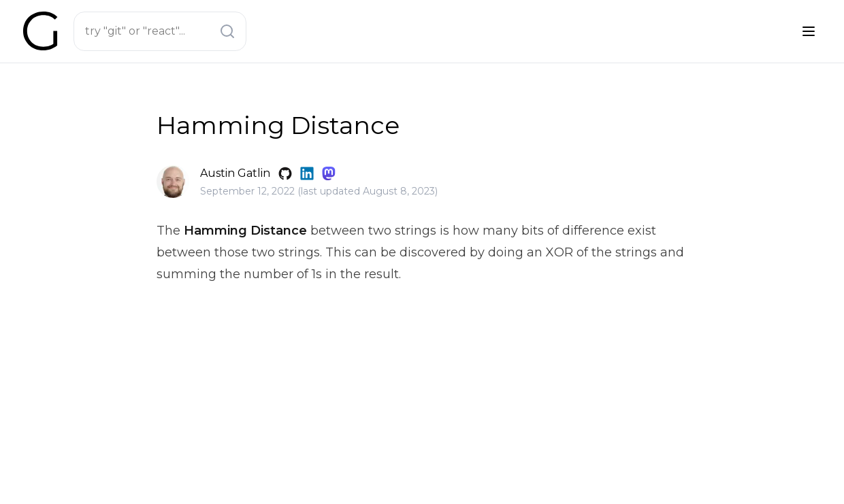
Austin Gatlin (235, 173)
